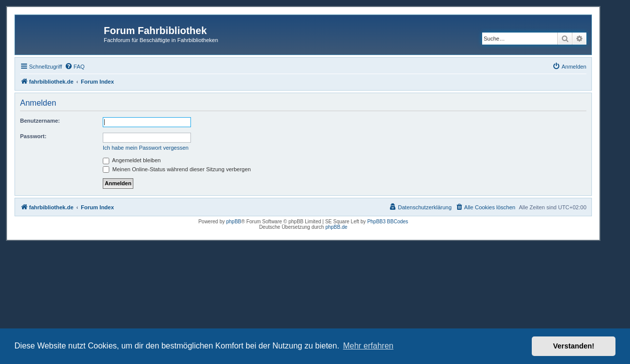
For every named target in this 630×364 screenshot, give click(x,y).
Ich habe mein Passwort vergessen (146, 148)
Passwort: (33, 136)
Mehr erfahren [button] (368, 346)
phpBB (234, 222)
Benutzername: (40, 121)
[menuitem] (75, 67)
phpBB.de (336, 227)
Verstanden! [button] (574, 346)
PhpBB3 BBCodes (388, 222)
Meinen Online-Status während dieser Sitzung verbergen (177, 169)
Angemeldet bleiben (132, 160)
